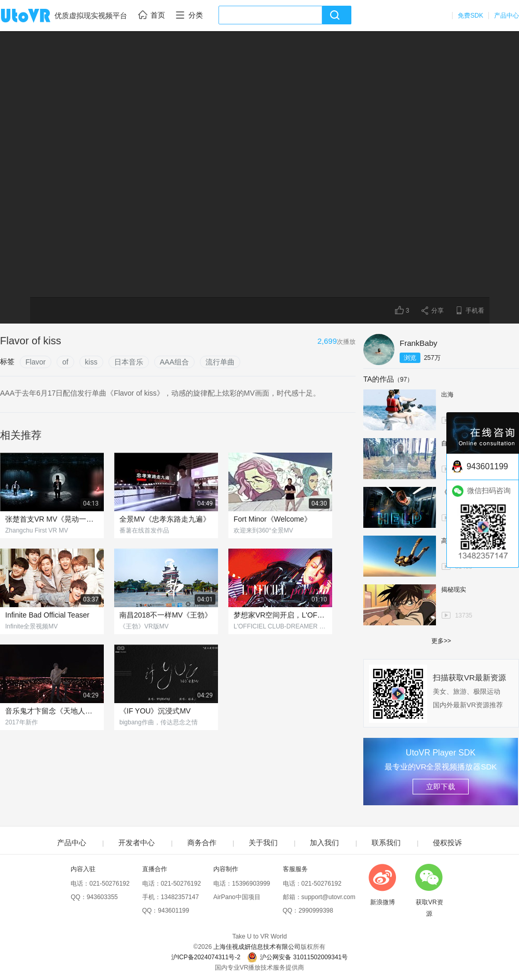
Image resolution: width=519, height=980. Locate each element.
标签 (7, 361)
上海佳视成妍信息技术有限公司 (257, 947)
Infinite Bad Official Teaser (47, 615)
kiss (91, 362)
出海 (447, 395)
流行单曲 (220, 362)
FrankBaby (419, 343)
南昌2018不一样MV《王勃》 (166, 615)
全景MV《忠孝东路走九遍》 (165, 519)
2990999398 (316, 911)
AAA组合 (174, 362)
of (65, 362)
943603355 (102, 897)
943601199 (173, 911)
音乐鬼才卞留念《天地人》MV (52, 711)
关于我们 (263, 843)
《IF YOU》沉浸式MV (155, 711)
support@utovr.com (329, 897)
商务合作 (202, 843)
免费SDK (470, 16)
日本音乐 (129, 362)
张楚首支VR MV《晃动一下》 (52, 519)
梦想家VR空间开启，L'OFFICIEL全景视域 (280, 615)
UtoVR (37, 16)
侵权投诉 (447, 843)
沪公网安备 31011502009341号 (297, 957)
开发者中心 (136, 843)
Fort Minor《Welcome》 (272, 519)
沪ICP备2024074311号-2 (206, 957)
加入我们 (324, 843)
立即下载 (441, 787)
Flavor (36, 362)
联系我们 (386, 843)
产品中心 (507, 16)
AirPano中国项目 (237, 897)
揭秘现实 (454, 590)
